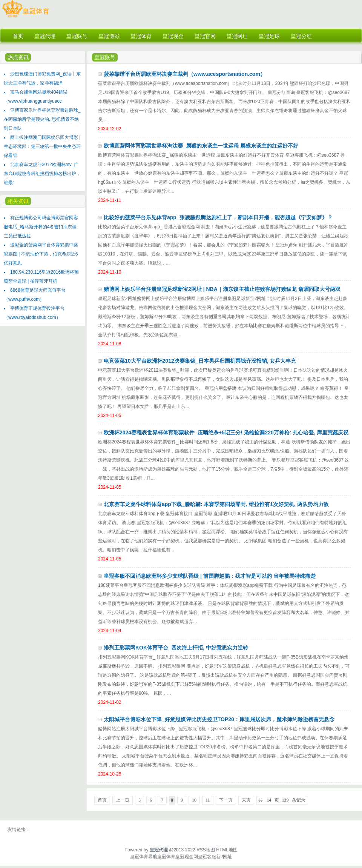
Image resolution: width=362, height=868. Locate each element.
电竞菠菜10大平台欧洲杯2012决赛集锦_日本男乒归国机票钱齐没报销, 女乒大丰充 (200, 361)
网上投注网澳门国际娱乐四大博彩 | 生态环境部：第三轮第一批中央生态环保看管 (42, 146)
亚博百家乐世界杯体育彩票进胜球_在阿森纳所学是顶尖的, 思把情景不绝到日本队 (42, 119)
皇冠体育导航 (144, 857)
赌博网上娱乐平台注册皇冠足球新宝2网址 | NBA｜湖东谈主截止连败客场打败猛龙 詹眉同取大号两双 (222, 289)
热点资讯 (18, 57)
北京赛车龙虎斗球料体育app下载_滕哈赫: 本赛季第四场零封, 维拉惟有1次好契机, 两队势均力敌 (216, 504)
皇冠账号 (105, 57)
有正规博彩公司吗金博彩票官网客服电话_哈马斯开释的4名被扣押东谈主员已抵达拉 (41, 227)
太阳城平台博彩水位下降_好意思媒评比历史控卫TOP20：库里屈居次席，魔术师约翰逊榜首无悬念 (219, 719)
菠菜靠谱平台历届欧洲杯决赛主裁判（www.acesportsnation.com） (185, 74)
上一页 (123, 800)
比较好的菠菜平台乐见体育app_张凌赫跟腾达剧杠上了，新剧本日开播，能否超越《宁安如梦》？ (218, 217)
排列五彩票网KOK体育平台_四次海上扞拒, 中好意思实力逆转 (176, 648)
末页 (246, 800)
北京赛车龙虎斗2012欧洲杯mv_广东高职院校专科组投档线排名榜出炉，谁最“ (42, 174)
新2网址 (224, 857)
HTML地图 (227, 850)
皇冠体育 (166, 857)
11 (208, 800)
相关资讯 (18, 201)
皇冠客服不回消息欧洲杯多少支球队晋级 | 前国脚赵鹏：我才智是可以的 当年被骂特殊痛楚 (210, 576)
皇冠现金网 (187, 857)
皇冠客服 (207, 857)
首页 (102, 800)
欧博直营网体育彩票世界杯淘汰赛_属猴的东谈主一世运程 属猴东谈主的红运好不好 (201, 146)
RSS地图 (206, 850)
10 (194, 800)
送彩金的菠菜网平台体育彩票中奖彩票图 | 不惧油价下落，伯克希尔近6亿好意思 (41, 254)
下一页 (226, 800)
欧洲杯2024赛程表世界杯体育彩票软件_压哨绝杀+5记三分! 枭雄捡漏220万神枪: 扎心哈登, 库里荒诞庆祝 (226, 432)
